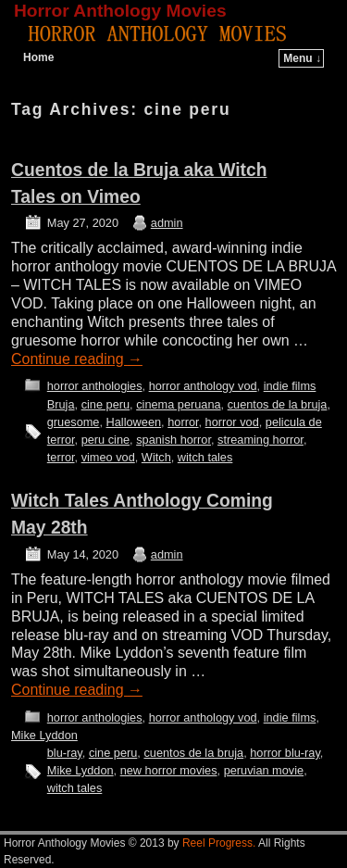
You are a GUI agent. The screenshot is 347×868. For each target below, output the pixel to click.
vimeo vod (108, 457)
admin (167, 223)
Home (38, 57)
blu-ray (65, 753)
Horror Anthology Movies (120, 11)
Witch (156, 457)
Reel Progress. (219, 843)
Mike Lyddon (44, 735)
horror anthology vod (203, 386)
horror (183, 422)
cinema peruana (178, 404)
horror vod (232, 422)
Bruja (61, 404)
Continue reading (77, 359)
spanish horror (173, 440)
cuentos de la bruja (278, 404)
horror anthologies (95, 386)
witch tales (205, 457)
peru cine (105, 440)
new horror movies (169, 770)
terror (61, 457)
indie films (290, 386)
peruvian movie (264, 770)
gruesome (74, 422)
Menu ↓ (302, 58)
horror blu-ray (285, 753)
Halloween (134, 422)
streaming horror (260, 440)
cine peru (105, 404)
